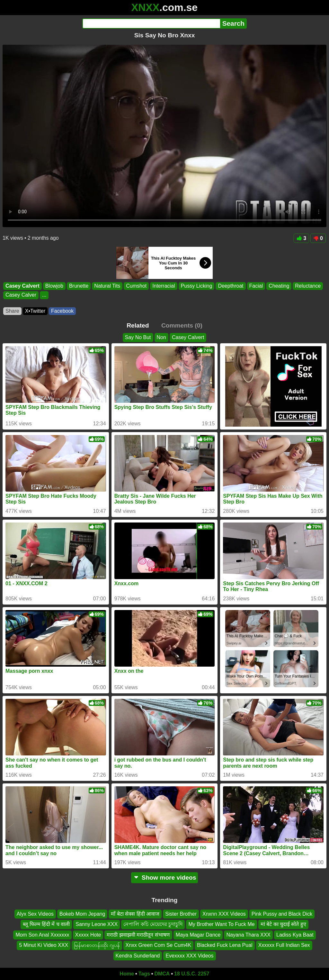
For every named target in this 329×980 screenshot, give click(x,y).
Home (127, 974)
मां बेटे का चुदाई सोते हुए (283, 925)
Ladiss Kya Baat (295, 935)
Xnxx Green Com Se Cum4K (159, 945)
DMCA (162, 974)
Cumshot (136, 286)
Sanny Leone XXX (97, 925)
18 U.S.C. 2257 (192, 974)
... (44, 295)
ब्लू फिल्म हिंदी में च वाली (46, 925)
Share (12, 311)
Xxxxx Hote (88, 935)
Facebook (62, 311)
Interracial (164, 286)
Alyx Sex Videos (35, 914)
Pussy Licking (197, 286)
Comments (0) (182, 325)
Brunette (79, 286)
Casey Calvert (22, 286)
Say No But (138, 337)
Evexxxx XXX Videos (189, 956)
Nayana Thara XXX (248, 935)
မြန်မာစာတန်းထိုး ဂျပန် (97, 945)
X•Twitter (35, 311)
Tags (144, 974)
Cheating (279, 286)
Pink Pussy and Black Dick (282, 914)
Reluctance (308, 286)
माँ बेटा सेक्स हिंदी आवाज (135, 914)
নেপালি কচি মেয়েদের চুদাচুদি (153, 925)
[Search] (151, 23)
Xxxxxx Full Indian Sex (284, 945)
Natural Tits (107, 286)
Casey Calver (21, 295)
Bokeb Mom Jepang (82, 914)
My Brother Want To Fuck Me (221, 925)
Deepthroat (231, 286)
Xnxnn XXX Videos (224, 914)
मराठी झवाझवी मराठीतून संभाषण (138, 935)
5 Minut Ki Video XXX (44, 945)
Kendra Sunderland (138, 956)
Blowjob (54, 286)
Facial (256, 286)
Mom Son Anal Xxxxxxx (42, 935)
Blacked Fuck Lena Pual (225, 945)
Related (138, 325)
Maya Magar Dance (198, 935)
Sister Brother (181, 914)
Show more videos (165, 878)
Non (161, 337)
